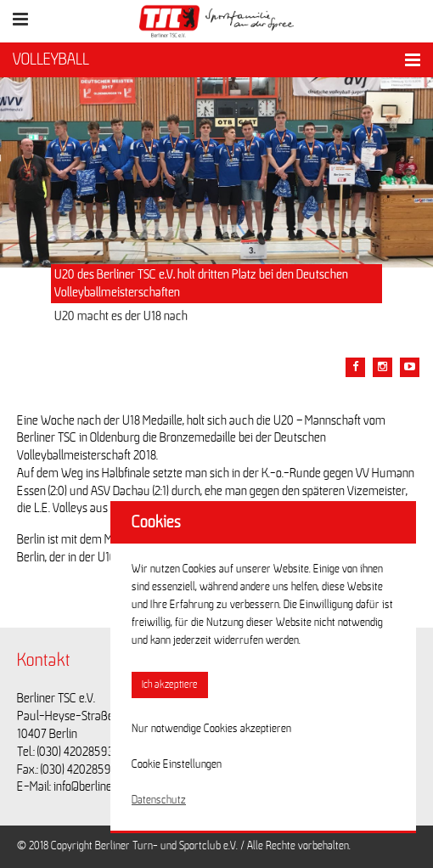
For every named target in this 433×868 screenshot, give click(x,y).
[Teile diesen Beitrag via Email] (382, 367)
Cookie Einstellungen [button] (177, 764)
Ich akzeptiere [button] (170, 685)
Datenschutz (159, 800)
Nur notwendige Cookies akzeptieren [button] (211, 729)
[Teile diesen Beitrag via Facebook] (355, 367)
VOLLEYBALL (51, 59)
